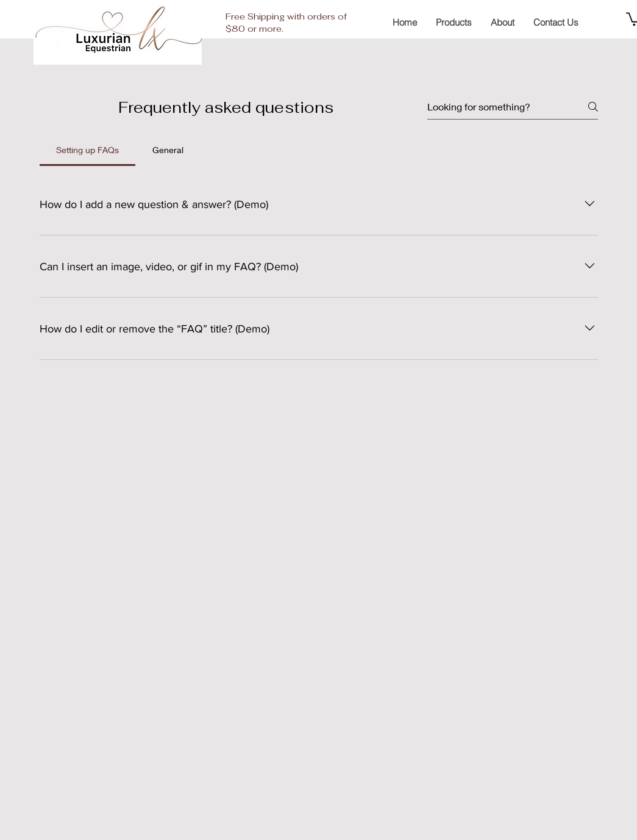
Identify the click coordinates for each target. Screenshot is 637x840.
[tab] (88, 150)
